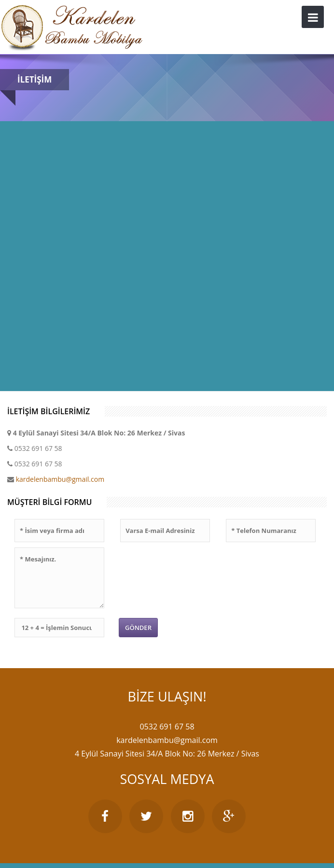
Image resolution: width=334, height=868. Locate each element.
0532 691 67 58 (38, 448)
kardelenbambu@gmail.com (60, 479)
